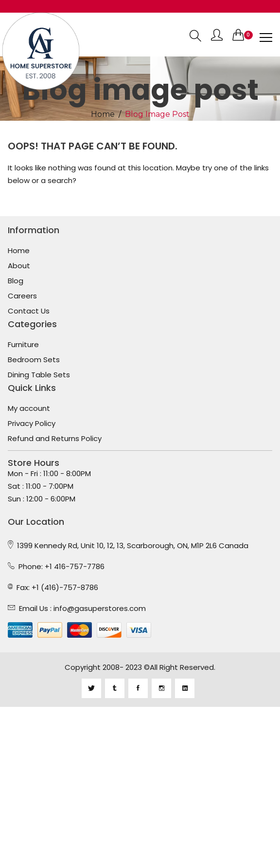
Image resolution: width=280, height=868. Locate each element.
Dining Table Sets (39, 375)
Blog (16, 281)
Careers (22, 296)
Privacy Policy (32, 424)
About (19, 266)
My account (29, 408)
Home (103, 114)
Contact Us (29, 311)
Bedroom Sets (34, 360)
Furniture (23, 345)
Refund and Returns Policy (55, 439)
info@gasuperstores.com (100, 608)
